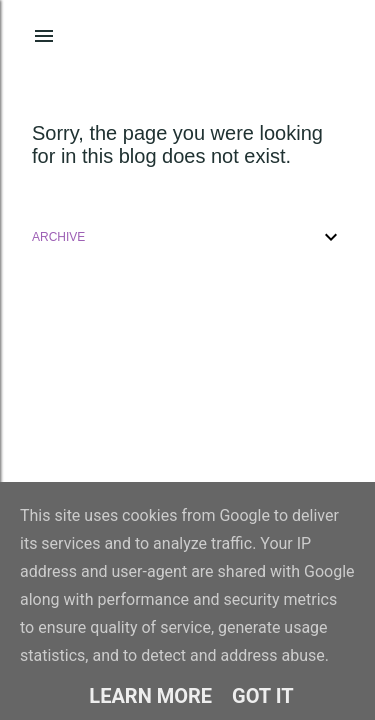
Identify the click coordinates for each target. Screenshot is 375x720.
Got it (263, 696)
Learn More (150, 696)
